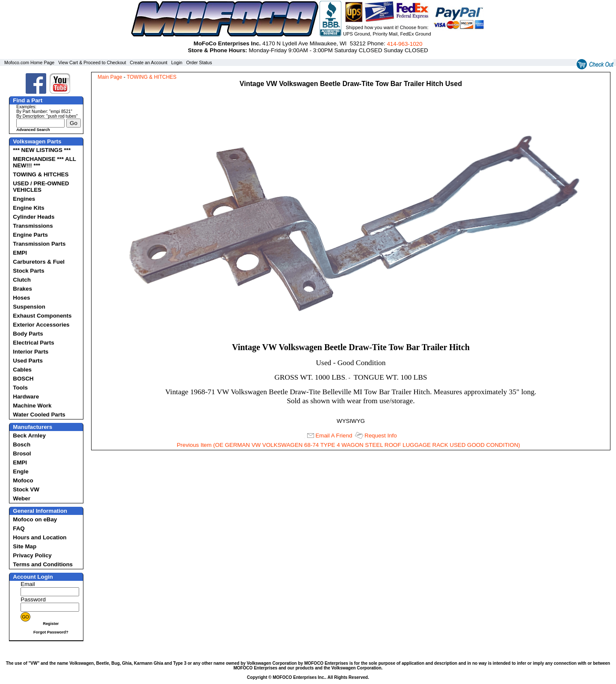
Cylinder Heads (34, 217)
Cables (22, 370)
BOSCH (23, 379)
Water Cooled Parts (39, 415)
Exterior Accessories (41, 325)
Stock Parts (28, 271)
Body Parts (28, 334)
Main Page (110, 77)
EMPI (20, 253)
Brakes (22, 289)
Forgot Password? (51, 632)
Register (51, 624)
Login (177, 62)
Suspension (29, 307)
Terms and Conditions (43, 564)
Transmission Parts (39, 244)
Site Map (25, 546)
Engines (24, 199)
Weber (22, 498)
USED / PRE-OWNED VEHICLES (41, 187)
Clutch (22, 280)
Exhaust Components (42, 316)
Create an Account (149, 62)
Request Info (381, 436)
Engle (21, 471)
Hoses (21, 298)
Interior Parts (31, 352)
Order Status (199, 62)
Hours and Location (40, 537)
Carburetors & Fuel (39, 262)
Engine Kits (28, 208)
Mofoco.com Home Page (29, 62)
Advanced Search (33, 130)
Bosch (22, 445)
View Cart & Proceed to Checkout (92, 62)
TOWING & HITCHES (41, 174)
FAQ (19, 528)
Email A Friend (334, 436)
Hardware (26, 397)
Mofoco (23, 480)
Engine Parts (30, 235)
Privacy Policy (32, 555)
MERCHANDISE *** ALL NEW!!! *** (44, 162)
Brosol (22, 454)
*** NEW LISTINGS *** (42, 150)
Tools (20, 388)
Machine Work (32, 406)
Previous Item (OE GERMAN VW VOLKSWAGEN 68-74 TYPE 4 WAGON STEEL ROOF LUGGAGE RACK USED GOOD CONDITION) (348, 445)
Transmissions (33, 226)
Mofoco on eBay (35, 519)
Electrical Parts (33, 343)
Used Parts (28, 361)
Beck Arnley (29, 436)
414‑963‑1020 (404, 44)
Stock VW (26, 489)
